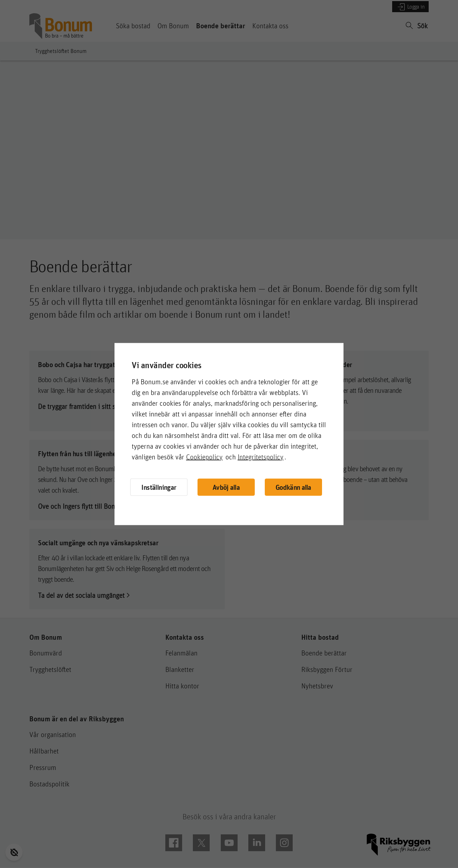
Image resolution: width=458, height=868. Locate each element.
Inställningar (159, 487)
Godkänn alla (293, 487)
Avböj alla (226, 487)
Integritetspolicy (260, 457)
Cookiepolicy (204, 457)
